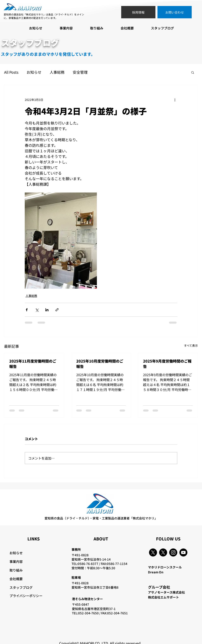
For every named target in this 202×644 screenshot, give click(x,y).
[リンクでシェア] (57, 310)
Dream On (156, 572)
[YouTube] (183, 552)
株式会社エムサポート (163, 597)
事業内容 (16, 561)
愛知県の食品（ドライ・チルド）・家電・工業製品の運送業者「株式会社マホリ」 (101, 518)
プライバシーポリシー (26, 596)
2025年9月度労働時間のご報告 (167, 364)
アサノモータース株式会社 (166, 592)
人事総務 (57, 72)
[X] (153, 552)
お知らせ (34, 72)
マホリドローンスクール (165, 567)
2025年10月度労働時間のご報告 (100, 364)
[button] (193, 72)
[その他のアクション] (175, 100)
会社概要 (16, 579)
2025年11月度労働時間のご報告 (33, 364)
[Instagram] (173, 552)
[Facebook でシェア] (27, 310)
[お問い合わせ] (175, 12)
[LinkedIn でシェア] (47, 310)
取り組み (16, 570)
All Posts (11, 72)
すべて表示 (191, 345)
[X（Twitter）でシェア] (37, 310)
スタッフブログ (21, 587)
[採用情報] (138, 12)
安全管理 (80, 72)
